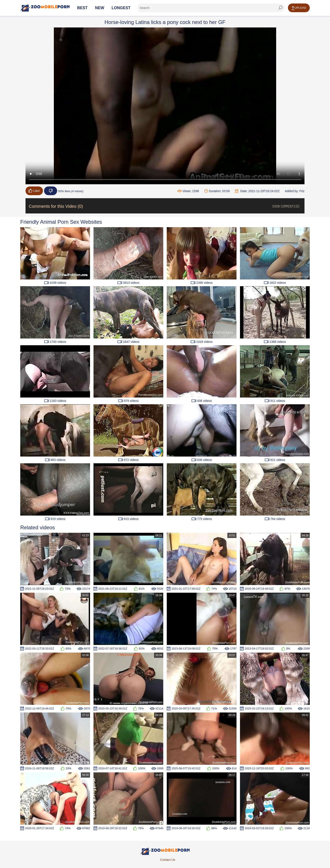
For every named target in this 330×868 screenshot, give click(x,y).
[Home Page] (45, 8)
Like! (34, 191)
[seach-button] (280, 8)
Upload (299, 8)
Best (82, 8)
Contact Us (168, 860)
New (100, 8)
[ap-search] (211, 8)
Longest (121, 8)
